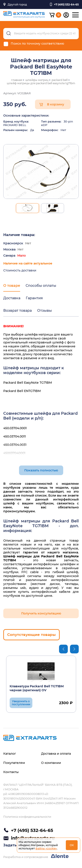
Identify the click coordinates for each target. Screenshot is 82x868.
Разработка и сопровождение (36, 856)
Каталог (10, 754)
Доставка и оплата (56, 754)
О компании (51, 763)
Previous (63, 649)
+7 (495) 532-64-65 (32, 830)
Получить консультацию (41, 613)
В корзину (56, 104)
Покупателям (14, 763)
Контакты (11, 772)
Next (74, 649)
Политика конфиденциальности (27, 817)
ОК (72, 845)
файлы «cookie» (46, 848)
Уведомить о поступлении (21, 703)
